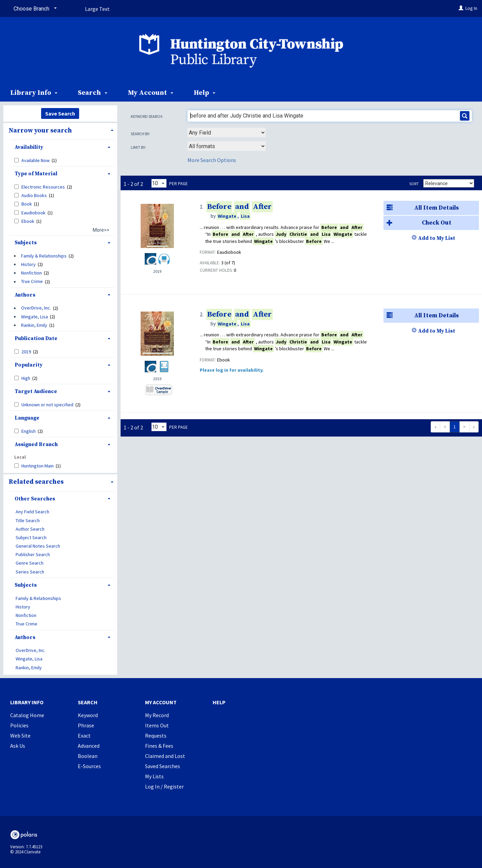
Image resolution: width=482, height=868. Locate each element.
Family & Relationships (44, 256)
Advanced (89, 746)
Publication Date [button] (36, 339)
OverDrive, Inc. (36, 308)
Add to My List (437, 238)
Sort (414, 184)
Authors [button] (25, 295)
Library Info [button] (34, 93)
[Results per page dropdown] (159, 183)
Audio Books (35, 195)
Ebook (28, 221)
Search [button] (92, 93)
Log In (471, 8)
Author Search (30, 529)
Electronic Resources (44, 187)
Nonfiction (31, 273)
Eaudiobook (34, 213)
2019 (27, 352)
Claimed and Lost (165, 756)
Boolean (88, 756)
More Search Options (212, 160)
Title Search (28, 520)
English (29, 431)
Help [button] (204, 93)
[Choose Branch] (34, 9)
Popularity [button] (29, 365)
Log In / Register (164, 786)
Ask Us (18, 746)
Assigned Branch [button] (36, 445)
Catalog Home (27, 715)
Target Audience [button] (36, 392)
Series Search (30, 572)
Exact (84, 736)
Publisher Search (33, 555)
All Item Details (421, 208)
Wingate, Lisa (34, 317)
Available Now (36, 160)
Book (27, 204)
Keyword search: (147, 116)
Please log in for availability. (232, 370)
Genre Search (30, 563)
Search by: (141, 134)
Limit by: (139, 147)
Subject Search (31, 537)
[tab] (60, 130)
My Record (157, 715)
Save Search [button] (60, 113)
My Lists (154, 776)
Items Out (157, 725)
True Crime (32, 282)
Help (219, 702)
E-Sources (89, 766)
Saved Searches (163, 766)
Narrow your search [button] (40, 130)
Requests (156, 736)
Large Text (97, 9)
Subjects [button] (26, 243)
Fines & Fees (159, 746)
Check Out (417, 223)
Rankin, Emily (34, 325)
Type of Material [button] (36, 174)
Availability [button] (29, 147)
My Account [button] (150, 93)
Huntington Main (38, 466)
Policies (19, 725)
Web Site (20, 736)
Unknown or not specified (48, 405)
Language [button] (27, 418)
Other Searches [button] (35, 499)
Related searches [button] (36, 482)
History (28, 264)
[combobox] (227, 132)
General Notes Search (38, 546)
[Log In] (461, 8)
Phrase (86, 725)
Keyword (88, 715)
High (26, 378)
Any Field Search (32, 512)
